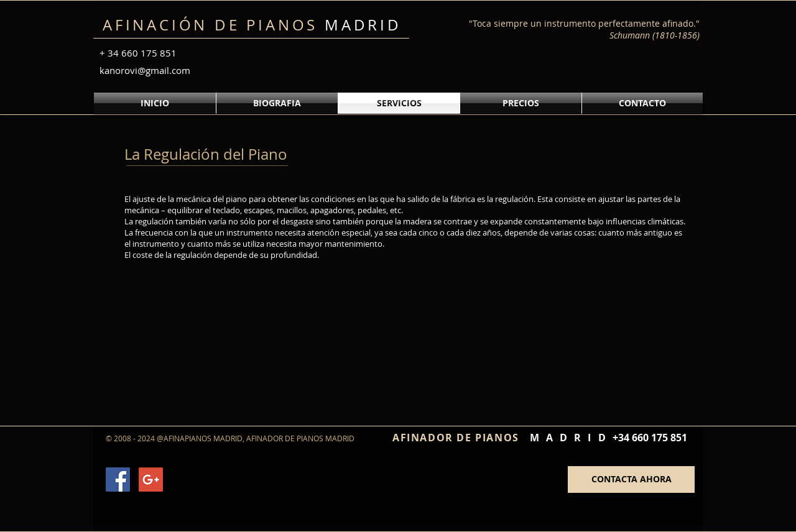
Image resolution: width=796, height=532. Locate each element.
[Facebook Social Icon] (118, 479)
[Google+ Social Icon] (151, 479)
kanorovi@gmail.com (145, 70)
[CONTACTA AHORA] (631, 479)
